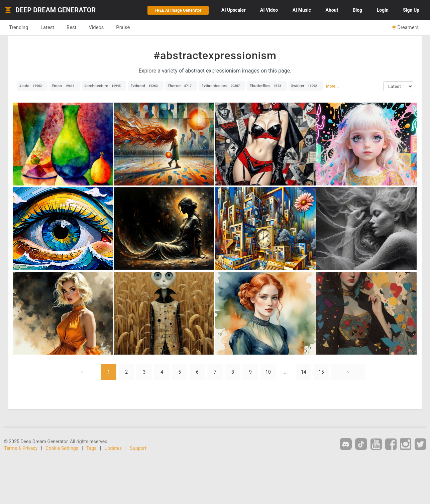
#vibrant (146, 86)
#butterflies (267, 86)
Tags (91, 448)
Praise (123, 27)
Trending (19, 27)
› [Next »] (348, 372)
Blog (358, 10)
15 (321, 372)
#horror (181, 86)
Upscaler (233, 10)
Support (138, 448)
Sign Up (411, 10)
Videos (96, 27)
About (332, 10)
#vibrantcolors (222, 86)
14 (304, 372)
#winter (306, 86)
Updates (113, 448)
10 (268, 372)
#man (65, 86)
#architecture (104, 86)
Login (383, 10)
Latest (47, 27)
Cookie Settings (62, 448)
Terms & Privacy (21, 448)
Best (71, 27)
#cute (32, 86)
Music (302, 10)
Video (269, 10)
